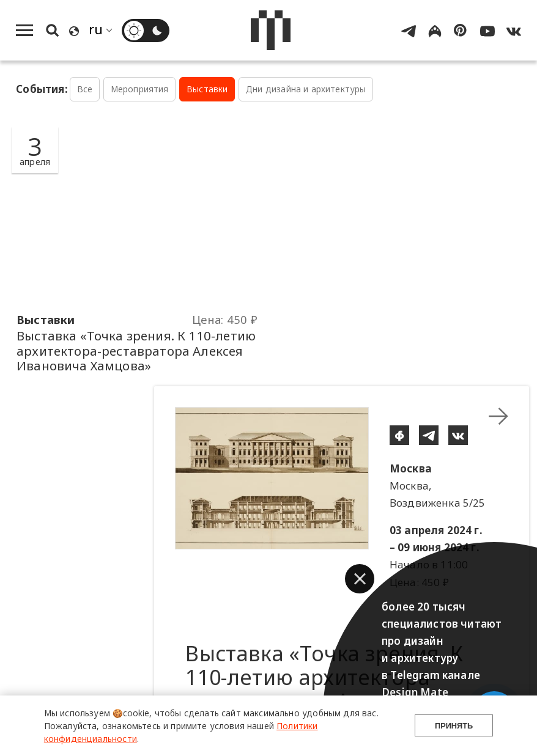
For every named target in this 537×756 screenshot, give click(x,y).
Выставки (207, 89)
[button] (360, 579)
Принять (454, 726)
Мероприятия (140, 89)
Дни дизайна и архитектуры (306, 89)
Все (85, 89)
